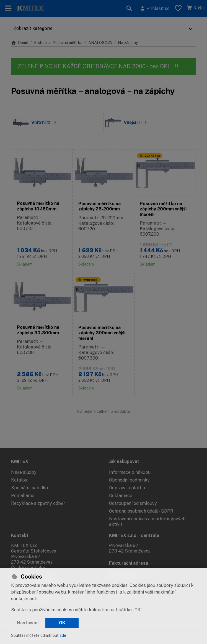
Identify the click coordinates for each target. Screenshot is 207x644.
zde (63, 635)
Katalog (19, 480)
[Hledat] (129, 9)
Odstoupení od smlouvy (133, 503)
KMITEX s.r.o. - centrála (134, 535)
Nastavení (28, 623)
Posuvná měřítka (68, 43)
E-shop (40, 43)
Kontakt (20, 535)
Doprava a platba (127, 488)
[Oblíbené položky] (178, 9)
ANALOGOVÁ (100, 43)
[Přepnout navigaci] (8, 9)
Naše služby (24, 472)
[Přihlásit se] (155, 9)
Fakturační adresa (129, 563)
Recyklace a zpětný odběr (38, 503)
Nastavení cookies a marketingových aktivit (147, 522)
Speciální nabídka (29, 488)
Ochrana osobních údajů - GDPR (141, 511)
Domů (20, 43)
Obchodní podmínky (129, 480)
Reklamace (121, 496)
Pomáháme (23, 496)
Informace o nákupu (130, 472)
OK (62, 623)
